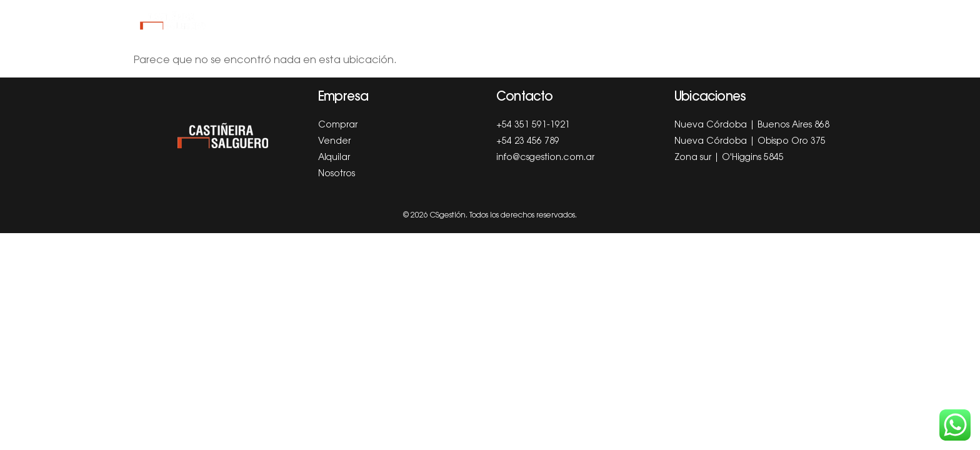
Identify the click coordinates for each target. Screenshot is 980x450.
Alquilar (522, 21)
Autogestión (799, 21)
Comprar (399, 21)
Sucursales (715, 21)
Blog (577, 21)
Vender (462, 21)
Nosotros (636, 21)
